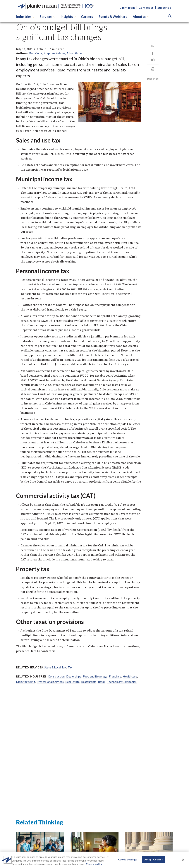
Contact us (146, 7)
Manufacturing (26, 682)
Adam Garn (74, 54)
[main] (94, 420)
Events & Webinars (113, 17)
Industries (25, 17)
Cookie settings (128, 859)
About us (141, 17)
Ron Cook (36, 54)
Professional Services (50, 682)
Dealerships (74, 676)
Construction (56, 676)
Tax (70, 667)
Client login (127, 7)
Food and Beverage (95, 676)
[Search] (170, 17)
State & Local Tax (55, 667)
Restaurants (89, 682)
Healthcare (130, 676)
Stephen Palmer (54, 54)
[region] (94, 860)
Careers (87, 17)
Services (47, 17)
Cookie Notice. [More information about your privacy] (94, 864)
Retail (102, 682)
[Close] (183, 860)
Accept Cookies (154, 859)
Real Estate (72, 682)
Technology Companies (122, 682)
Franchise (115, 676)
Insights (68, 17)
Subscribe (164, 7)
